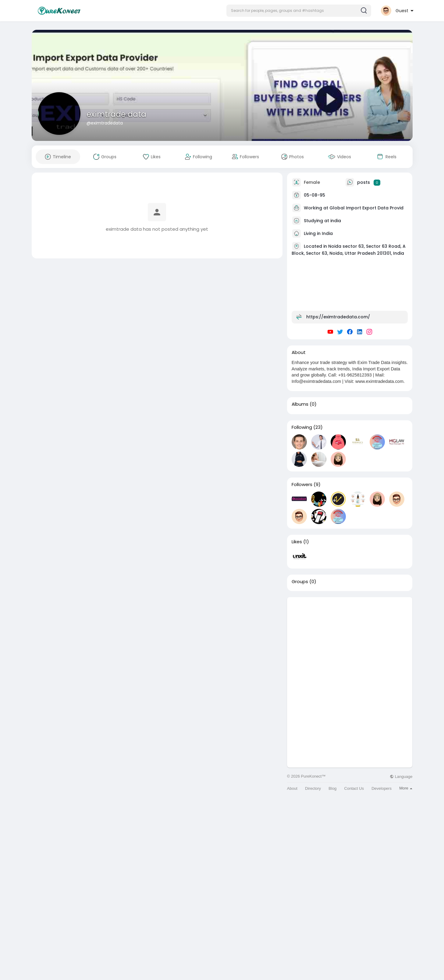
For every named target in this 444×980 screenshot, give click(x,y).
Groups (300, 582)
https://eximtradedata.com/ (338, 317)
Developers (382, 788)
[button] (299, 11)
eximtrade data (116, 114)
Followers (302, 485)
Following (302, 427)
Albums (300, 404)
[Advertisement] (350, 640)
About (292, 788)
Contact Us (354, 788)
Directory (313, 788)
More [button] (406, 788)
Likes (297, 542)
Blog (332, 788)
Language (401, 777)
